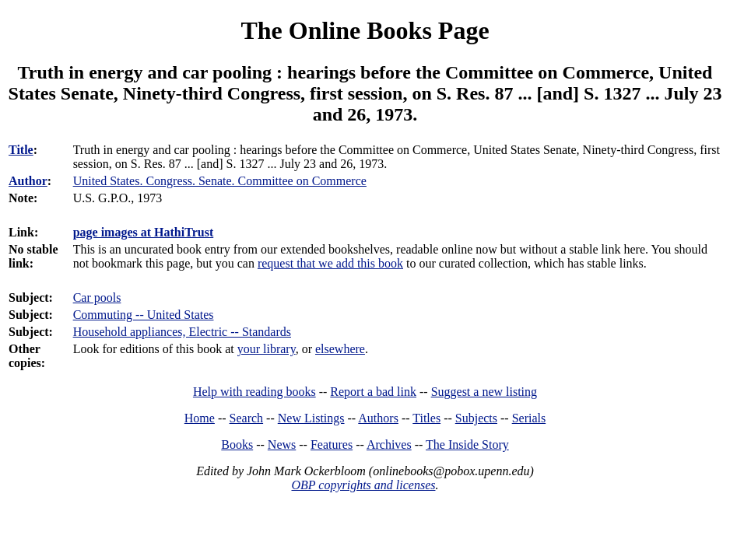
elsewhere (340, 349)
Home (200, 418)
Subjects (476, 418)
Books (237, 444)
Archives (389, 444)
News (282, 444)
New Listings (311, 418)
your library (267, 349)
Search (247, 418)
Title (21, 150)
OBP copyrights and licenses (363, 485)
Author (28, 181)
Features (332, 444)
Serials (529, 418)
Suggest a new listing (484, 392)
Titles (426, 418)
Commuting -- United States (144, 315)
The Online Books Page (365, 30)
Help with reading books (254, 392)
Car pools (97, 297)
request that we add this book (330, 263)
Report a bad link (373, 392)
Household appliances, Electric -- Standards (182, 332)
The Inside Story (467, 444)
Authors (378, 418)
